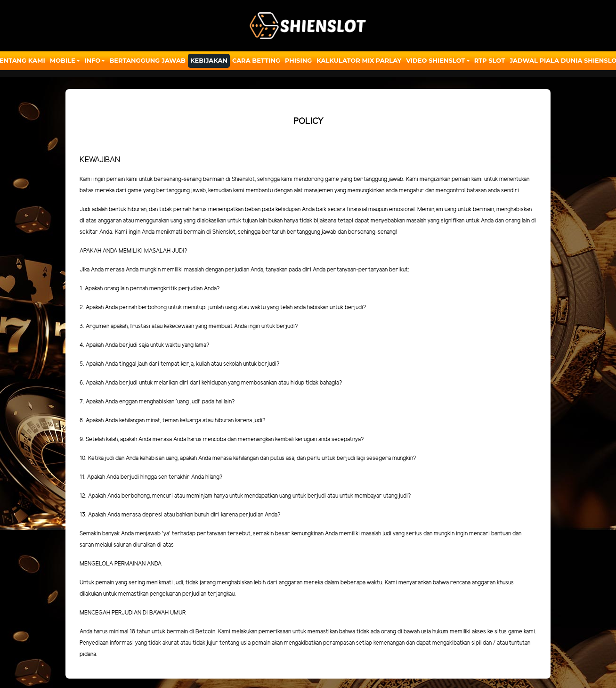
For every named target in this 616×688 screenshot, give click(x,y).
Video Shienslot (435, 60)
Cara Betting (256, 60)
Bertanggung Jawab (147, 60)
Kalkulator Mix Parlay (359, 60)
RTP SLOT (490, 60)
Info (92, 60)
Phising (298, 60)
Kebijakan (209, 60)
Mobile (63, 60)
